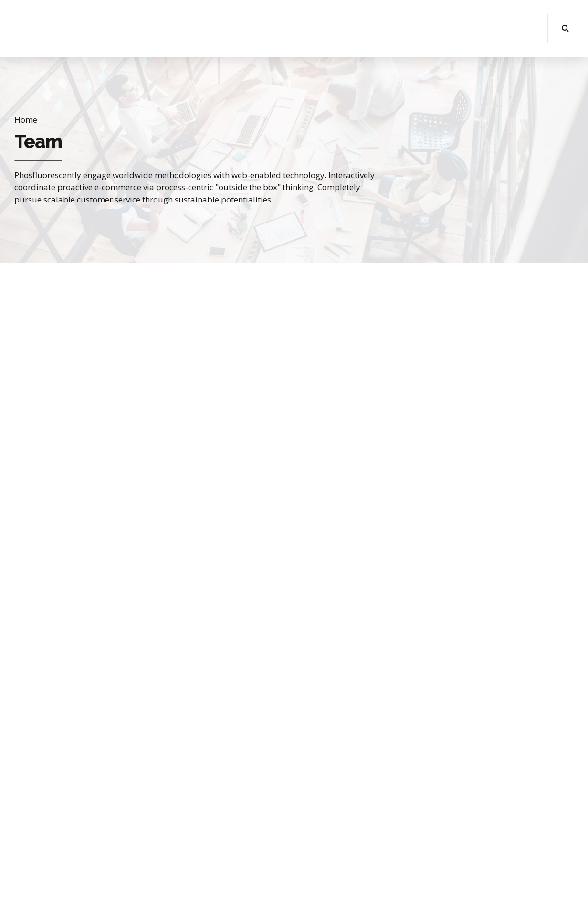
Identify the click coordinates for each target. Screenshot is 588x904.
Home (26, 120)
